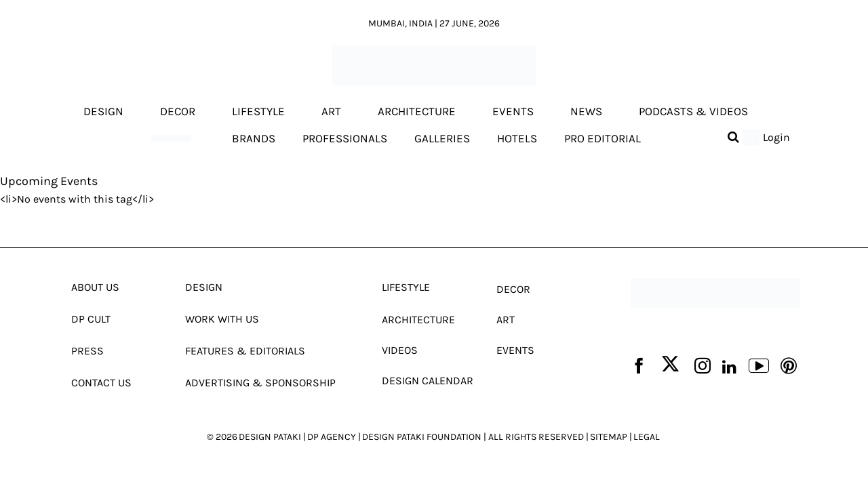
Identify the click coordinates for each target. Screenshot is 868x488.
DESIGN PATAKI (270, 437)
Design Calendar (428, 381)
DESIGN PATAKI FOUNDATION (422, 437)
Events (513, 112)
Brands (254, 138)
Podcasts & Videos (693, 112)
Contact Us (101, 383)
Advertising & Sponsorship (260, 383)
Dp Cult (91, 319)
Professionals (345, 138)
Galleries (442, 138)
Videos (400, 350)
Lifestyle (258, 112)
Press (87, 351)
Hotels (517, 138)
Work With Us (222, 319)
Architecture (417, 112)
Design (103, 112)
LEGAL (647, 437)
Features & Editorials (245, 351)
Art (331, 112)
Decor (178, 112)
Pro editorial (603, 138)
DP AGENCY (332, 437)
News (586, 112)
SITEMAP (609, 437)
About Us (95, 287)
